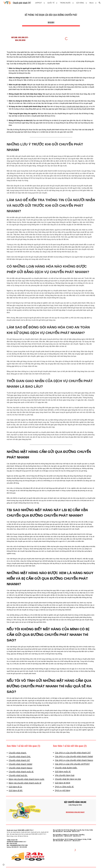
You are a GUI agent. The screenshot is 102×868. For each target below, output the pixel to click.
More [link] (91, 3)
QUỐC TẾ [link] (51, 3)
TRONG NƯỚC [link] (65, 3)
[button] (100, 3)
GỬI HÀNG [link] (80, 3)
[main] (51, 18)
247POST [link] (38, 3)
